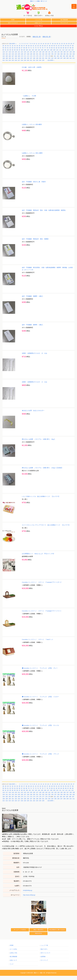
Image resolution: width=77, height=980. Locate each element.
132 (52, 56)
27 (73, 48)
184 (64, 60)
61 (8, 52)
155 (49, 58)
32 (13, 50)
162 (71, 58)
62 (10, 52)
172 (28, 60)
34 (17, 50)
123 (25, 56)
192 (16, 62)
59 (3, 52)
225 (43, 64)
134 (58, 56)
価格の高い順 (46, 41)
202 (46, 62)
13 (41, 48)
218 (22, 64)
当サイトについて (13, 27)
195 (25, 62)
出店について (38, 27)
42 (36, 50)
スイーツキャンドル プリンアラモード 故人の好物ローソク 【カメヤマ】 (46, 529)
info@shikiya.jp (28, 895)
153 (43, 58)
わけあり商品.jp (39, 30)
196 (28, 62)
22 (62, 48)
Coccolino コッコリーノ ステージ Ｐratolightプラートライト (42, 615)
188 (4, 62)
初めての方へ (44, 953)
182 (58, 60)
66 (19, 52)
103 (36, 54)
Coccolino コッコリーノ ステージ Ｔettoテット (38, 644)
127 (37, 56)
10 (34, 48)
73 (36, 52)
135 (61, 56)
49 (52, 50)
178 (46, 60)
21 (60, 48)
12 (39, 48)
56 (68, 50)
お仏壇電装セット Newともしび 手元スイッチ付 (38, 558)
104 (39, 54)
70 (29, 52)
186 (70, 60)
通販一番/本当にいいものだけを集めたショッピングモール (39, 9)
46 (45, 50)
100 (27, 54)
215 (13, 64)
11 (36, 48)
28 (3, 50)
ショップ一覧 (38, 24)
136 (64, 56)
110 (57, 54)
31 (10, 50)
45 (43, 50)
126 (34, 56)
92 (8, 54)
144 (16, 58)
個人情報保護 (64, 24)
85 (63, 52)
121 (19, 56)
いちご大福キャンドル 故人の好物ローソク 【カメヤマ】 (41, 501)
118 (10, 56)
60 (6, 52)
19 (55, 48)
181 (55, 60)
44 (40, 50)
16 (48, 48)
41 (33, 50)
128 (40, 56)
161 (67, 58)
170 (22, 60)
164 (4, 60)
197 (31, 62)
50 (54, 50)
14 (43, 48)
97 (19, 54)
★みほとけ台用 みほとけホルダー (33, 415)
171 (25, 60)
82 (57, 52)
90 (3, 54)
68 (24, 52)
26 (71, 48)
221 (31, 64)
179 (49, 60)
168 (16, 60)
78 (47, 52)
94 (13, 54)
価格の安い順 (36, 41)
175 (37, 60)
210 (71, 62)
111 (60, 54)
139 (74, 56)
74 (38, 52)
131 (49, 56)
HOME (13, 24)
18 (53, 48)
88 (70, 52)
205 (55, 62)
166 (10, 60)
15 (46, 48)
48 (50, 50)
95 (15, 54)
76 (43, 52)
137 (67, 56)
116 (4, 56)
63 (13, 52)
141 (7, 58)
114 (69, 54)
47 (47, 50)
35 (19, 50)
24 (67, 48)
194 (22, 62)
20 (57, 48)
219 (25, 64)
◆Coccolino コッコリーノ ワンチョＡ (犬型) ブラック (40, 758)
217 (19, 64)
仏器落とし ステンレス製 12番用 (32, 157)
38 (26, 50)
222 (34, 64)
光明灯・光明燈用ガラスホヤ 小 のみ (34, 386)
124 (28, 56)
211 (74, 62)
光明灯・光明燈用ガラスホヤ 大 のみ (34, 358)
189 (7, 62)
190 (10, 62)
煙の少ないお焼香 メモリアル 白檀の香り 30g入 (38, 443)
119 (13, 56)
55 (66, 50)
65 (17, 52)
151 (37, 58)
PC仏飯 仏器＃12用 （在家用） (32, 71)
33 (15, 50)
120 (16, 56)
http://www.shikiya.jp (29, 899)
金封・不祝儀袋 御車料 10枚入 (32, 329)
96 (17, 54)
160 (64, 58)
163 (74, 58)
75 (40, 52)
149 (31, 58)
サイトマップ (64, 27)
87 (68, 52)
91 (6, 54)
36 (22, 50)
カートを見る (13, 953)
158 (58, 58)
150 (34, 58)
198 (34, 62)
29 (6, 50)
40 (31, 50)
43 (38, 50)
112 (63, 54)
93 (10, 54)
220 (28, 64)
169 (19, 60)
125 (31, 56)
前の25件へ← (13, 48)
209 (67, 62)
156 (52, 58)
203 (49, 62)
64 (15, 52)
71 (31, 52)
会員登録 (43, 961)
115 (72, 54)
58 (73, 50)
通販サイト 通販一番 (39, 977)
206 (58, 62)
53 (61, 50)
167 (13, 60)
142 (10, 58)
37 (24, 50)
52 (59, 50)
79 (50, 52)
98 (22, 54)
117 (7, 56)
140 (4, 58)
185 (67, 60)
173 (31, 60)
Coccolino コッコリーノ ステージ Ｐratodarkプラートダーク (42, 587)
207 (61, 62)
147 (25, 58)
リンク (12, 968)
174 (34, 60)
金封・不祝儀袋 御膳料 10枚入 (32, 300)
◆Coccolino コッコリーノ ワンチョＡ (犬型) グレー (40, 672)
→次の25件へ (50, 64)
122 (22, 56)
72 (33, 52)
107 (48, 54)
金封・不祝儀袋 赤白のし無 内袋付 (34, 186)
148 (28, 58)
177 (43, 60)
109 (54, 54)
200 (40, 62)
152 (40, 58)
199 (37, 62)
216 (16, 64)
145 (19, 58)
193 (19, 62)
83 (59, 52)
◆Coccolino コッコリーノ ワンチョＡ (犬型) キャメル (40, 730)
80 (52, 52)
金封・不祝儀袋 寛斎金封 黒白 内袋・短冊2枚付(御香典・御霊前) (44, 215)
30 (8, 50)
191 (13, 62)
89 (73, 52)
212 (4, 64)
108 (51, 54)
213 (7, 64)
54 (63, 50)
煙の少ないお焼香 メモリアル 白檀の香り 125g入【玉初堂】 (42, 472)
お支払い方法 (13, 957)
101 (30, 54)
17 (50, 48)
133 (55, 56)
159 (61, 58)
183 (61, 60)
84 (61, 52)
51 (57, 50)
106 (45, 54)
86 (66, 52)
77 (45, 52)
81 (54, 52)
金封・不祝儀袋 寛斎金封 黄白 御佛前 (35, 243)
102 (33, 54)
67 (22, 52)
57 (70, 50)
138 (71, 56)
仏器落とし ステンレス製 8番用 (32, 129)
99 (24, 54)
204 (52, 62)
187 (73, 60)
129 (43, 56)
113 (66, 54)
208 (64, 62)
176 (40, 60)
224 (40, 64)
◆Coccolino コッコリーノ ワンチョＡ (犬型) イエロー (40, 701)
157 (55, 58)
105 (42, 54)
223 (37, 64)
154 (46, 58)
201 (43, 62)
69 (26, 52)
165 (7, 60)
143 (13, 58)
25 (69, 48)
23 (64, 48)
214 (10, 64)
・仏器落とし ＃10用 (29, 100)
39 (29, 50)
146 (22, 58)
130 (46, 56)
